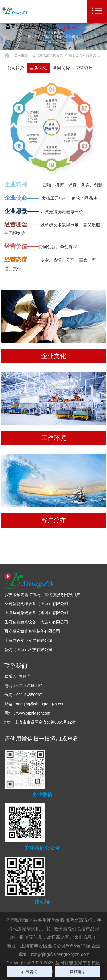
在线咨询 (29, 972)
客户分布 (54, 520)
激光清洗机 (81, 920)
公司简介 (16, 68)
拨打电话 (78, 972)
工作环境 (54, 438)
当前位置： (23, 55)
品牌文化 (93, 55)
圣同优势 (61, 68)
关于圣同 (75, 55)
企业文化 (54, 356)
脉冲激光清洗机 (60, 929)
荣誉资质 (84, 68)
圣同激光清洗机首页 (48, 55)
